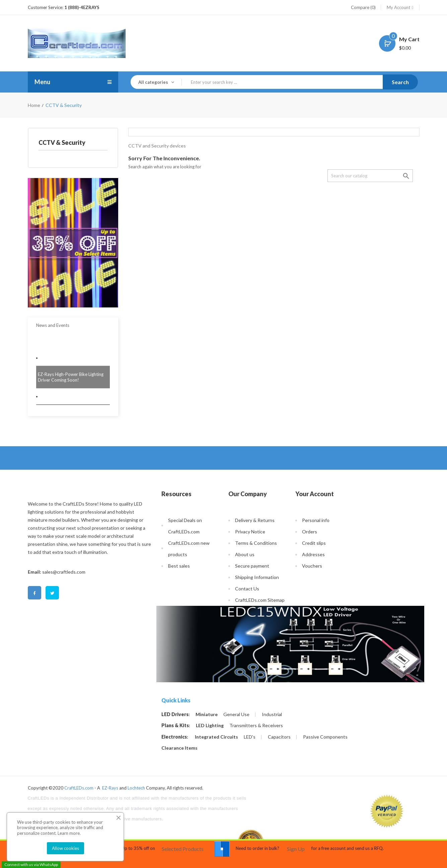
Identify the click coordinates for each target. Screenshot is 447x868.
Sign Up (296, 849)
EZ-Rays (110, 788)
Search (400, 82)
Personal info (316, 520)
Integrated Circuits (216, 737)
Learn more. (69, 833)
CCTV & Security (62, 142)
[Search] (370, 176)
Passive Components (325, 737)
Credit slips (314, 543)
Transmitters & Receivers (256, 726)
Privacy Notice (250, 532)
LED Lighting (210, 726)
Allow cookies (65, 848)
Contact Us (247, 589)
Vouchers (312, 566)
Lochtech (136, 788)
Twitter (52, 593)
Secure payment (252, 566)
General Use (236, 714)
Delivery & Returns (255, 520)
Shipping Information (257, 577)
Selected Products (183, 849)
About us (245, 554)
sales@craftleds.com (64, 572)
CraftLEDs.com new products (189, 549)
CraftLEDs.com (79, 788)
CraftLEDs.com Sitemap (260, 600)
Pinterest (70, 593)
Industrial (272, 714)
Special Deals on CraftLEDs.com (185, 526)
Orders (310, 532)
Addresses (313, 554)
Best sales (179, 566)
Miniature (207, 714)
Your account (315, 494)
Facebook (34, 593)
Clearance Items (179, 748)
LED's (250, 737)
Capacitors (279, 737)
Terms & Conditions (256, 543)
